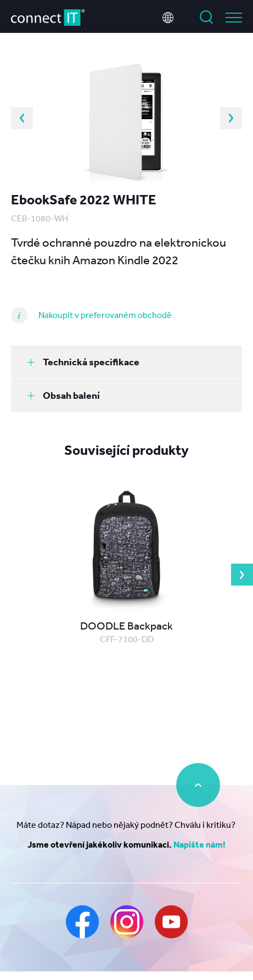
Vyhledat (206, 18)
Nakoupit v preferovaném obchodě (105, 315)
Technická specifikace (83, 362)
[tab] (126, 362)
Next (231, 118)
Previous (22, 118)
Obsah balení (64, 395)
